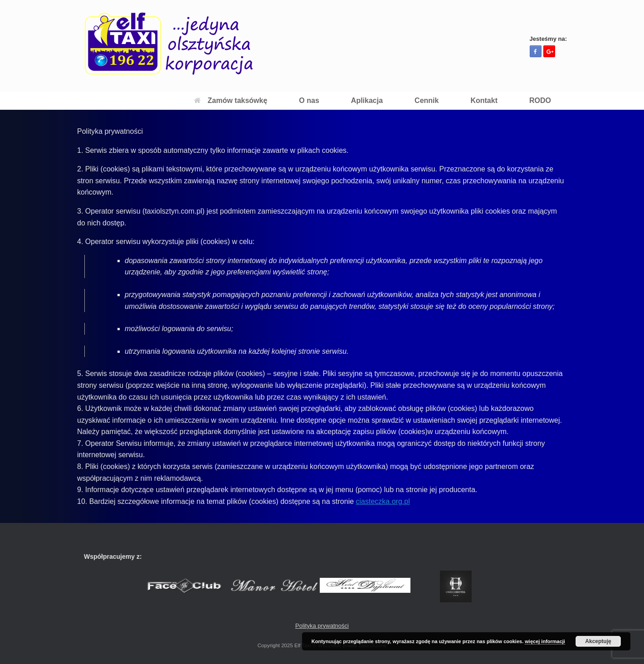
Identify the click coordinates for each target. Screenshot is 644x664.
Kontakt (484, 100)
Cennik (427, 100)
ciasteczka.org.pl (383, 501)
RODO (540, 100)
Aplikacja (367, 100)
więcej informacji (545, 641)
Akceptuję (598, 641)
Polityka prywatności (322, 626)
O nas (309, 100)
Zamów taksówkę (231, 100)
